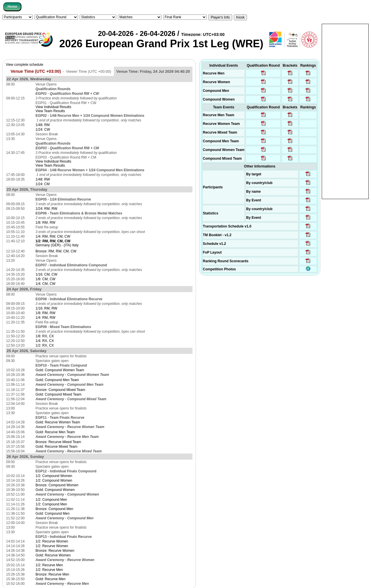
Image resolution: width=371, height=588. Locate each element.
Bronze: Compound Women (57, 485)
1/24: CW (43, 130)
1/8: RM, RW (46, 223)
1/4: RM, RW (46, 318)
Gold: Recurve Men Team (55, 432)
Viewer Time (88, 71)
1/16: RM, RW (47, 308)
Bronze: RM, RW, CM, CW (56, 251)
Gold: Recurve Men (51, 579)
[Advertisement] (345, 111)
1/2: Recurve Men (49, 565)
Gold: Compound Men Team (57, 380)
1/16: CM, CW (47, 274)
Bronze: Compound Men (54, 509)
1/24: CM (43, 184)
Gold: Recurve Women (53, 555)
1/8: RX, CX (45, 336)
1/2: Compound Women (54, 476)
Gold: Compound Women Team (60, 370)
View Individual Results (53, 107)
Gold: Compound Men (53, 514)
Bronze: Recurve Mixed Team (58, 442)
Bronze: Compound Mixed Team (60, 390)
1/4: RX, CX (45, 341)
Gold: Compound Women (55, 490)
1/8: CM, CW (46, 279)
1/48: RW (43, 179)
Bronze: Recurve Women (55, 551)
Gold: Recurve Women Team (58, 422)
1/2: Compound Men (51, 500)
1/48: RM (43, 125)
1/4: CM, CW (46, 284)
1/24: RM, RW (47, 209)
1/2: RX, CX (45, 345)
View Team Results (50, 111)
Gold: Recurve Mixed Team (57, 447)
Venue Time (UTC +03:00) (36, 71)
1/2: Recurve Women (52, 541)
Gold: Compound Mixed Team (59, 394)
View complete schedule (24, 65)
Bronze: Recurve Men (52, 574)
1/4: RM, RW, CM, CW (53, 236)
